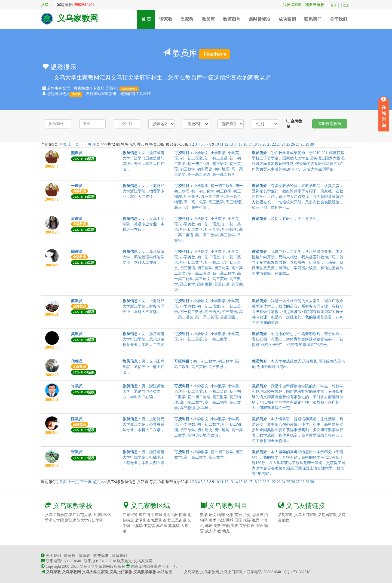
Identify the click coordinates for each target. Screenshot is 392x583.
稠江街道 (146, 515)
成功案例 (287, 19)
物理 (221, 515)
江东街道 (130, 515)
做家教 (84, 556)
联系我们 (313, 19)
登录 (334, 5)
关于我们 (338, 19)
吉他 (226, 526)
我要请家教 (290, 5)
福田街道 (179, 515)
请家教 (166, 19)
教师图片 (232, 19)
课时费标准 (259, 19)
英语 (238, 515)
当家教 (187, 19)
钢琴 (204, 520)
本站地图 (165, 572)
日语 (238, 520)
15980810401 (84, 5)
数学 (204, 515)
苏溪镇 (174, 526)
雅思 (255, 520)
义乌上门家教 (305, 515)
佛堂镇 (149, 526)
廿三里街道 (177, 520)
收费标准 (101, 556)
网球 (230, 520)
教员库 (208, 19)
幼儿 (226, 531)
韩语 (209, 526)
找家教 (76, 94)
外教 (217, 531)
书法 (221, 520)
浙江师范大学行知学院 (84, 520)
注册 (346, 5)
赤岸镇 (162, 526)
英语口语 (247, 526)
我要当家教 (317, 5)
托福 (247, 520)
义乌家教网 (78, 18)
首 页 (148, 19)
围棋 (234, 526)
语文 (213, 515)
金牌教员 (294, 124)
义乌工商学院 (56, 515)
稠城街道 (163, 515)
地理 (255, 515)
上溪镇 (137, 526)
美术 (213, 520)
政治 (264, 515)
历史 (247, 515)
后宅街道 (143, 520)
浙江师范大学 (80, 515)
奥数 (217, 526)
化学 (230, 515)
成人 (209, 531)
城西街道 (159, 520)
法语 (259, 526)
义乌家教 (285, 515)
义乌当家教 (327, 515)
